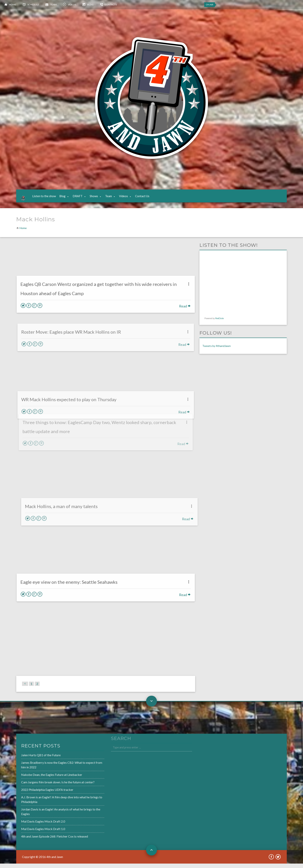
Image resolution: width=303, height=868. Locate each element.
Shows (97, 198)
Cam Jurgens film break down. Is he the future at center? (46, 787)
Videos (72, 5)
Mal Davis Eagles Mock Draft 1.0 (32, 832)
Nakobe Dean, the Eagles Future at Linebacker (40, 780)
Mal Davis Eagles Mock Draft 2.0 (32, 824)
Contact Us (146, 198)
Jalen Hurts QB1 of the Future (30, 761)
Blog (90, 5)
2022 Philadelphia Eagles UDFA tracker (36, 794)
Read (181, 298)
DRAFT (81, 198)
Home (13, 5)
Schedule (33, 5)
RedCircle (220, 323)
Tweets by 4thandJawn (217, 350)
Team (53, 5)
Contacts (111, 5)
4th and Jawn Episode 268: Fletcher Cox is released (43, 839)
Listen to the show (48, 198)
